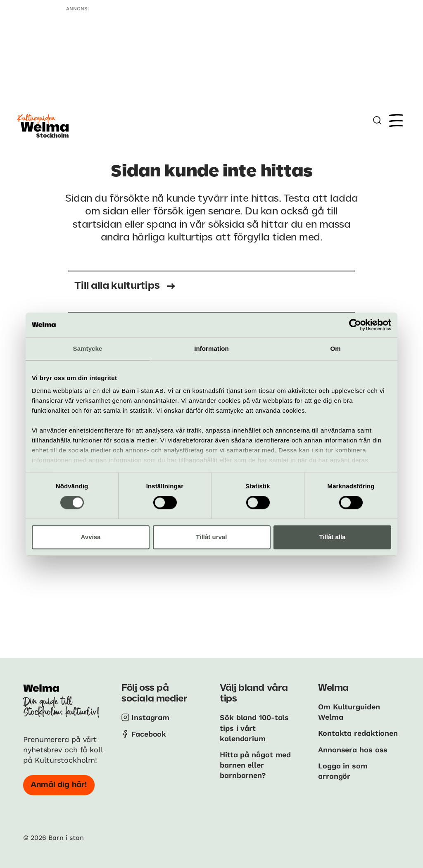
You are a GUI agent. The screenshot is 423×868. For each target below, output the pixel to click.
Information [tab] (211, 348)
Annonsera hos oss (353, 750)
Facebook (149, 734)
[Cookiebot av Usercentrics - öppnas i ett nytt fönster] (355, 325)
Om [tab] (335, 348)
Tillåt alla (333, 537)
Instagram (150, 717)
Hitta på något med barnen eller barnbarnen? (255, 765)
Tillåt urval (212, 537)
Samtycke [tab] (88, 348)
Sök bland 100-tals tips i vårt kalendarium (254, 728)
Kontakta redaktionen (358, 733)
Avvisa (91, 537)
